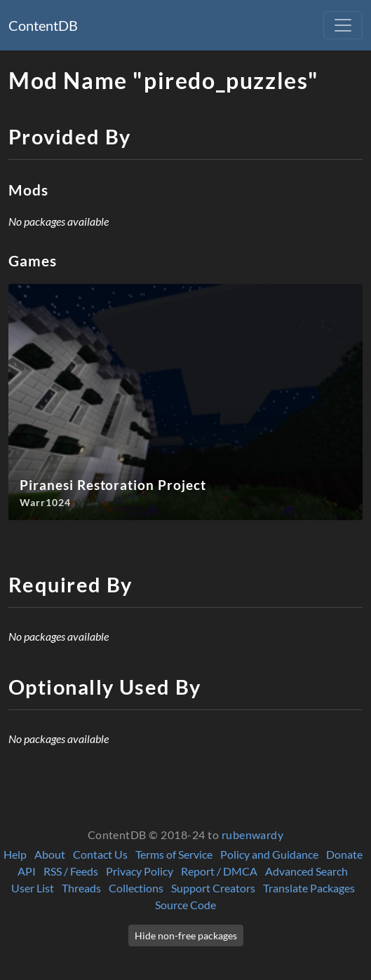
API (27, 871)
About (50, 854)
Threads (81, 888)
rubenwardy (253, 835)
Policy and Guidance (269, 854)
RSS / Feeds (71, 871)
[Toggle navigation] (343, 25)
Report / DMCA (219, 871)
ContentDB (43, 25)
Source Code (185, 905)
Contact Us (100, 854)
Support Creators (213, 888)
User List (33, 888)
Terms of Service (174, 854)
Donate (344, 854)
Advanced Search (306, 871)
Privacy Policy (140, 871)
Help (15, 854)
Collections (136, 888)
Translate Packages (309, 888)
